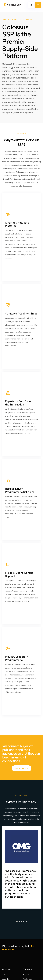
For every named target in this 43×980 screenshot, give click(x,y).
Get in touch (22, 768)
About (5, 974)
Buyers (26, 974)
